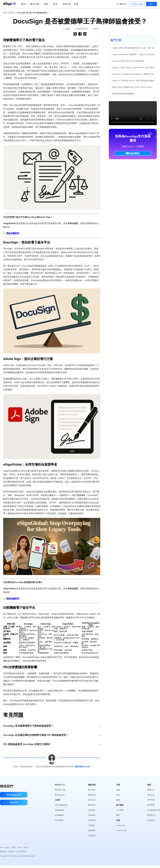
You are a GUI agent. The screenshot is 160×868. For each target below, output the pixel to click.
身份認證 (92, 835)
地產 (118, 800)
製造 (118, 795)
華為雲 (26, 847)
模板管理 (92, 795)
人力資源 (120, 810)
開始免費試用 (13, 233)
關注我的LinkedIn (83, 767)
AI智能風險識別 (61, 805)
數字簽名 (92, 790)
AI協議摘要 (59, 810)
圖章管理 (92, 805)
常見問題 (151, 805)
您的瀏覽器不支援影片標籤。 (133, 113)
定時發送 (92, 815)
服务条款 (12, 851)
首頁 (5, 13)
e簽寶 (7, 847)
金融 (118, 790)
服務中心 (151, 790)
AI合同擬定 (59, 820)
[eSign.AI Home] (10, 4)
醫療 (118, 815)
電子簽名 (92, 800)
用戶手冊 (151, 800)
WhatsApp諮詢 (14, 795)
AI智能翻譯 (59, 815)
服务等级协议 (22, 851)
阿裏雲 (14, 847)
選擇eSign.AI (60, 795)
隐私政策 (4, 851)
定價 (76, 4)
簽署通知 (92, 830)
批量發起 (92, 810)
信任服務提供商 (154, 810)
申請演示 (14, 802)
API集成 (91, 825)
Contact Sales (138, 4)
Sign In (151, 4)
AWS (20, 847)
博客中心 (12, 13)
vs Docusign (121, 825)
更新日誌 (151, 795)
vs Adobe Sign (121, 830)
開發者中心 (152, 815)
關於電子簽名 (60, 790)
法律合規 (66, 4)
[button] (123, 4)
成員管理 (92, 820)
